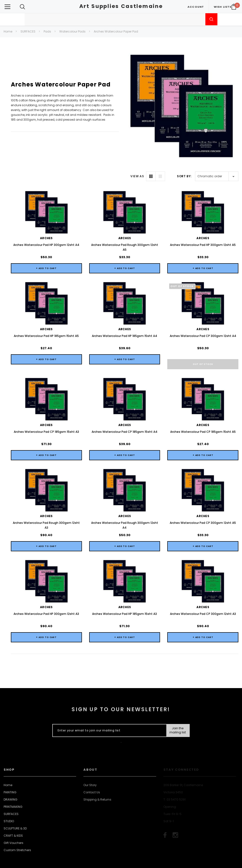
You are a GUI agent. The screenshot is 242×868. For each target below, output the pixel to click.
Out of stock (203, 364)
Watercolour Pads (72, 31)
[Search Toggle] (22, 7)
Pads (47, 31)
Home (8, 31)
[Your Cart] (234, 7)
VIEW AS (137, 176)
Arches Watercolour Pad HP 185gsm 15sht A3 (124, 668)
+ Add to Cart (46, 268)
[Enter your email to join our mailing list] (108, 785)
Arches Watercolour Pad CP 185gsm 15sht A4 (124, 450)
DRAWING (10, 854)
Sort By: (184, 176)
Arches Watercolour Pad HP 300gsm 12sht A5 (203, 245)
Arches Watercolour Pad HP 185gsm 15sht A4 (124, 336)
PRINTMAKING (13, 861)
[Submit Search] (211, 19)
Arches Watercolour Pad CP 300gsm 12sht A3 (203, 668)
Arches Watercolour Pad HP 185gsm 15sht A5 (46, 336)
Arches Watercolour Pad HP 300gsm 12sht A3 (46, 668)
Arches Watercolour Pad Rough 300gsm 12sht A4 (125, 561)
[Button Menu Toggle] (7, 7)
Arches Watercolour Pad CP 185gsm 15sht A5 (203, 432)
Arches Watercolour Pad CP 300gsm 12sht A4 (203, 336)
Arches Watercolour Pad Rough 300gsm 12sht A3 (46, 561)
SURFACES (28, 31)
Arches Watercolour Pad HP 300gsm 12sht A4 (46, 245)
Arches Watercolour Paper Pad (116, 31)
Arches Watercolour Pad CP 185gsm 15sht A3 (46, 432)
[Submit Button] (178, 785)
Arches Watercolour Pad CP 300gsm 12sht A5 (203, 559)
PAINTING (10, 846)
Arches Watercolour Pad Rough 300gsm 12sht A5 (125, 247)
